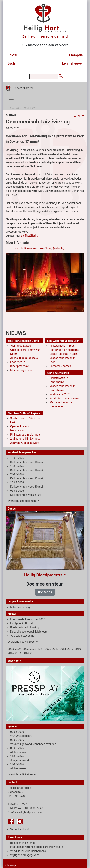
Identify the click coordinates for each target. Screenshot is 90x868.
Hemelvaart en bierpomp (64, 350)
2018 (63, 649)
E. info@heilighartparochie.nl (25, 812)
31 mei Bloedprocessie (24, 358)
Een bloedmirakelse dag (25, 628)
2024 (18, 649)
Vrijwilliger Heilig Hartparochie (28, 851)
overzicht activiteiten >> (22, 774)
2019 (55, 649)
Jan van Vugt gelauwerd (25, 443)
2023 (26, 649)
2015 (11, 653)
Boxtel (12, 55)
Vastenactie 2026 (60, 394)
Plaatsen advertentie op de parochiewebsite (37, 847)
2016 (78, 649)
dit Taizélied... (30, 236)
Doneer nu (45, 592)
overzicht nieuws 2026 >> (23, 642)
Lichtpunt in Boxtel (21, 623)
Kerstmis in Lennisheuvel (64, 398)
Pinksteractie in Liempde (25, 435)
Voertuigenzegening (22, 636)
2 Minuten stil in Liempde (25, 439)
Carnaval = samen (60, 366)
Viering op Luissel (21, 346)
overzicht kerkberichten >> (24, 501)
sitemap (10, 865)
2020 (48, 649)
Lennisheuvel (72, 63)
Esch (11, 63)
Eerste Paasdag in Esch (63, 354)
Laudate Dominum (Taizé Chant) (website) (39, 248)
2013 (26, 653)
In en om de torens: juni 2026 (28, 619)
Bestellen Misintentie (23, 843)
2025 (11, 649)
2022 (33, 649)
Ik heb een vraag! (20, 607)
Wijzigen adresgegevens (25, 855)
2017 (70, 649)
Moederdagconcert (22, 370)
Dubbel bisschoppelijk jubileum (29, 632)
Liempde (76, 55)
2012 (33, 653)
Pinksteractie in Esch (62, 346)
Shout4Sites (15, 108)
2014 (18, 653)
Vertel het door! (19, 829)
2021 (41, 649)
